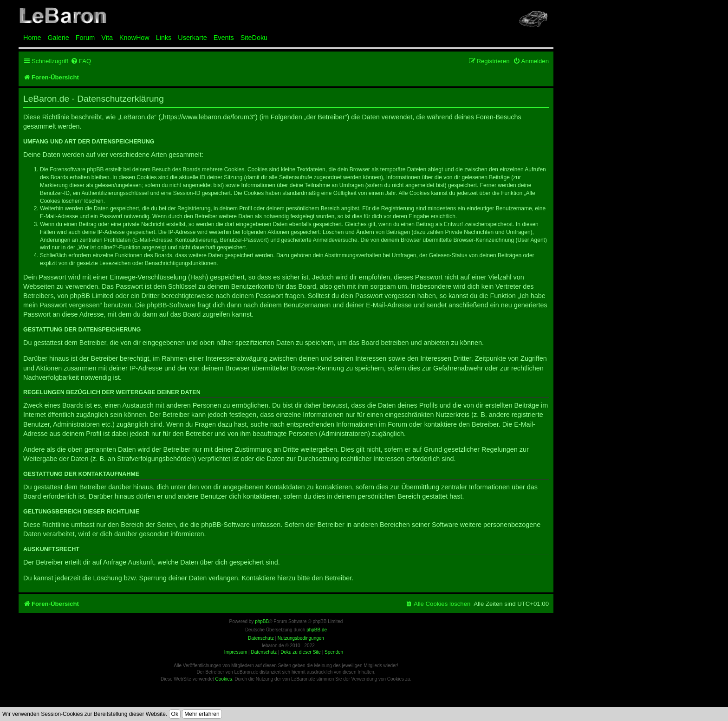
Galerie (58, 38)
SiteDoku (254, 38)
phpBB (262, 621)
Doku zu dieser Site (301, 652)
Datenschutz (264, 652)
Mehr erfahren (202, 714)
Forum (85, 38)
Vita (107, 38)
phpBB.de (317, 630)
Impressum (236, 652)
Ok (175, 714)
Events (224, 38)
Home (32, 38)
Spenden (334, 652)
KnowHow (134, 38)
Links (164, 38)
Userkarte (192, 38)
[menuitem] (81, 61)
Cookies (224, 679)
